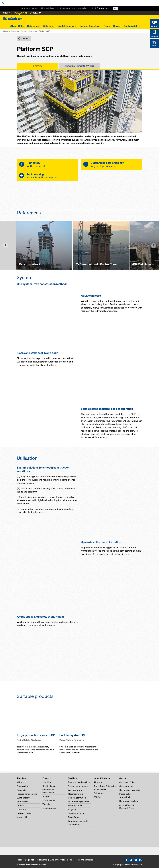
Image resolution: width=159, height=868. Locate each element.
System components (78, 786)
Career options (126, 786)
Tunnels (46, 804)
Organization (23, 786)
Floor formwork (75, 794)
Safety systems (75, 805)
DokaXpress (100, 793)
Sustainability (132, 26)
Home (6, 31)
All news (98, 782)
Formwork (15, 31)
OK (115, 8)
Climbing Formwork (29, 31)
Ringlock (72, 809)
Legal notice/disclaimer (36, 860)
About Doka (17, 26)
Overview (38, 66)
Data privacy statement (61, 860)
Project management (27, 794)
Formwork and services (79, 782)
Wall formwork (75, 790)
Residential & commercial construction (49, 789)
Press (20, 860)
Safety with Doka (76, 813)
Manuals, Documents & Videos (79, 66)
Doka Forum (74, 817)
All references (49, 808)
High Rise (47, 782)
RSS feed (98, 797)
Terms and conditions (84, 860)
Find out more (104, 8)
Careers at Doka (127, 782)
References (34, 26)
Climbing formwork (77, 798)
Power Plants (49, 800)
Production (22, 790)
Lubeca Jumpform (90, 26)
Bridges (46, 796)
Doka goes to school (129, 801)
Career (117, 26)
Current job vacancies (130, 790)
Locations (21, 809)
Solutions (49, 26)
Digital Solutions (67, 26)
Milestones (22, 782)
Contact (20, 805)
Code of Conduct (25, 813)
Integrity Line (23, 817)
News (107, 26)
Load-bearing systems (79, 802)
